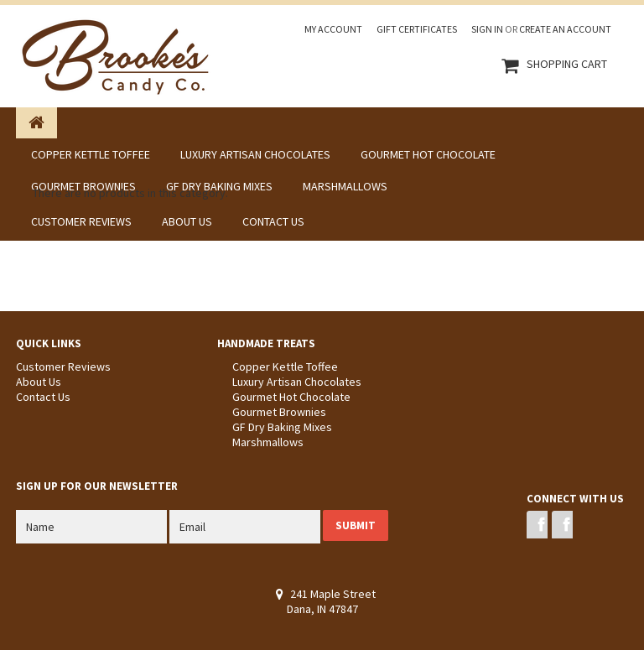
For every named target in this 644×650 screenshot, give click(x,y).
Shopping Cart (567, 64)
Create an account (565, 29)
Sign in (487, 29)
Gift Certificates (417, 29)
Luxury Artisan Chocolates (297, 382)
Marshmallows (268, 442)
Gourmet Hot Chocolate (291, 397)
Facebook (537, 525)
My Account (333, 29)
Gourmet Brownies (279, 412)
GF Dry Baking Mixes (282, 427)
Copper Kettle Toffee (285, 367)
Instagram (562, 525)
